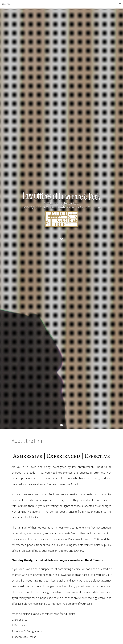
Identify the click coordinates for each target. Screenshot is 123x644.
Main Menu (61, 4)
